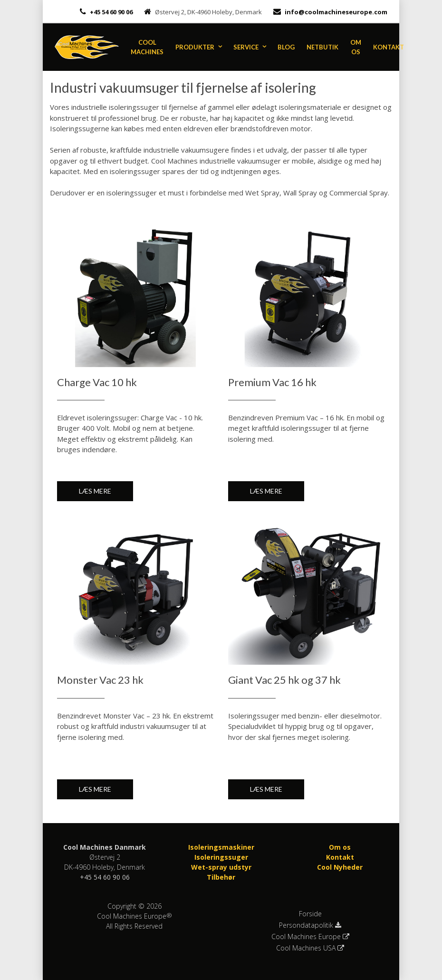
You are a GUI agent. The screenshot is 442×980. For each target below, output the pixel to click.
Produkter (195, 47)
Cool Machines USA (310, 948)
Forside (310, 914)
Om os (356, 47)
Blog (286, 47)
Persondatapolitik (310, 925)
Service (246, 47)
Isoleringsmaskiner (221, 847)
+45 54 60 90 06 (110, 12)
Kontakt (389, 47)
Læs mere (95, 491)
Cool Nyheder (340, 867)
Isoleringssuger (221, 857)
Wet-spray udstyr (221, 867)
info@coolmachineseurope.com (336, 12)
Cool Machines (147, 47)
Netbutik (322, 47)
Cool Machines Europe (310, 937)
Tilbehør (221, 877)
